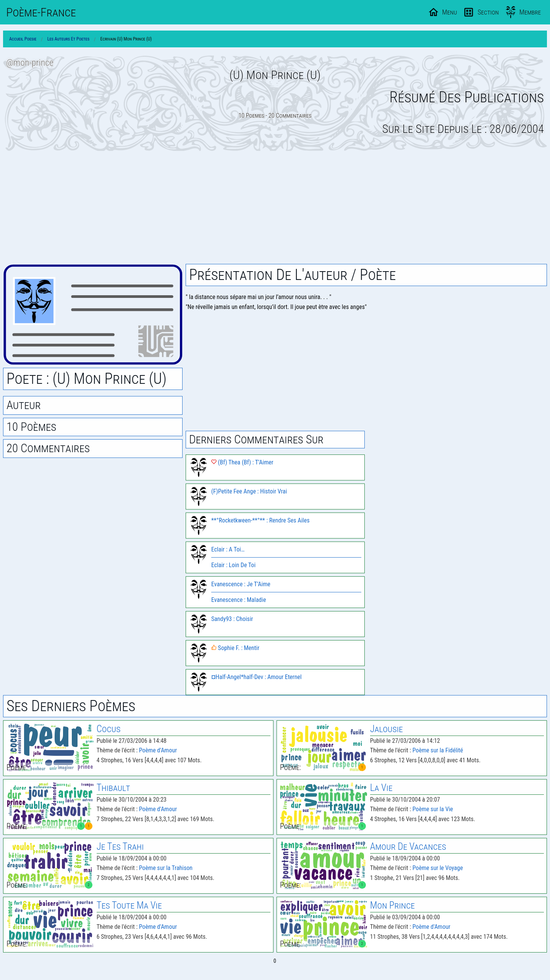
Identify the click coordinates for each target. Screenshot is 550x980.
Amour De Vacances (408, 847)
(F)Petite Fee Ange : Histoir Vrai (249, 491)
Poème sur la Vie (433, 809)
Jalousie (387, 729)
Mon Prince (392, 905)
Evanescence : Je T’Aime (241, 584)
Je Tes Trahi (120, 847)
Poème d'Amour (158, 750)
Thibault (113, 788)
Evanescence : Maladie (239, 600)
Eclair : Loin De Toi (233, 565)
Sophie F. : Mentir (235, 648)
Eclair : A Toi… (228, 549)
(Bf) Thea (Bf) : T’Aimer (242, 462)
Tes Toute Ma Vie (129, 905)
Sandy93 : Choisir (232, 619)
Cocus (109, 729)
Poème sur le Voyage (438, 868)
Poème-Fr (41, 12)
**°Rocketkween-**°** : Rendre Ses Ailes (260, 520)
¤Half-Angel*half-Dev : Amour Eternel (256, 677)
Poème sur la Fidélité (438, 750)
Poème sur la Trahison (166, 868)
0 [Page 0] (275, 961)
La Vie (381, 788)
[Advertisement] (275, 207)
